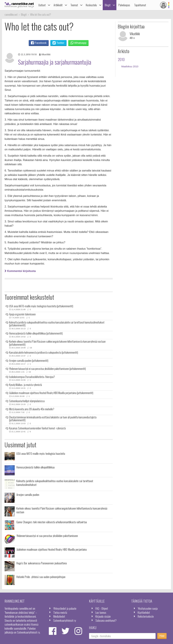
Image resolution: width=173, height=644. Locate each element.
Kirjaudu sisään (103, 616)
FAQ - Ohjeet (102, 608)
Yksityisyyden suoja (148, 608)
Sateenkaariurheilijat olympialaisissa (27, 401)
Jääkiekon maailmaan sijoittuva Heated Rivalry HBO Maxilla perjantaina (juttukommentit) (51, 393)
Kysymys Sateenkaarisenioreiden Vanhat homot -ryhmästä (37, 428)
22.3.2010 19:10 (27, 54)
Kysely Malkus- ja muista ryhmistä (26, 385)
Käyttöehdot (144, 612)
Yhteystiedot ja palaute (65, 608)
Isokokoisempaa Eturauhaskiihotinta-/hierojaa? (32, 377)
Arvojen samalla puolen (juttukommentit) (29, 361)
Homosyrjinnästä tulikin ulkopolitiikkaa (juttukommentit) (36, 333)
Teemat (74, 5)
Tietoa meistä (60, 612)
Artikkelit (58, 5)
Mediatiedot (59, 616)
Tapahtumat (140, 5)
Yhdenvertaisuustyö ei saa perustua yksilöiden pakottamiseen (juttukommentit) (47, 369)
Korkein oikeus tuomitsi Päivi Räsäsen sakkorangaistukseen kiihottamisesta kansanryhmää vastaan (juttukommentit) (57, 343)
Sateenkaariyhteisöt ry (65, 620)
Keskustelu (91, 5)
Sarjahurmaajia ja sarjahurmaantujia (55, 62)
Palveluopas (124, 5)
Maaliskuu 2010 (130, 66)
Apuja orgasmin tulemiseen (22, 314)
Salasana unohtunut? (106, 620)
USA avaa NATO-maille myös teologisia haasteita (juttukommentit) (41, 306)
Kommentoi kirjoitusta (20, 271)
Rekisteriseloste (146, 616)
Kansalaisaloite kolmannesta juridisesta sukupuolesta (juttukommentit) (44, 352)
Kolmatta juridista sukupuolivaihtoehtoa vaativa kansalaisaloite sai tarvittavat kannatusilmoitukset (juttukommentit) (57, 324)
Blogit (108, 5)
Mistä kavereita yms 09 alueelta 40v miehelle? (32, 409)
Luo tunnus (101, 612)
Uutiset (42, 5)
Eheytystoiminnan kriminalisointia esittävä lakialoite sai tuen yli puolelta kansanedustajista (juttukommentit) (53, 419)
